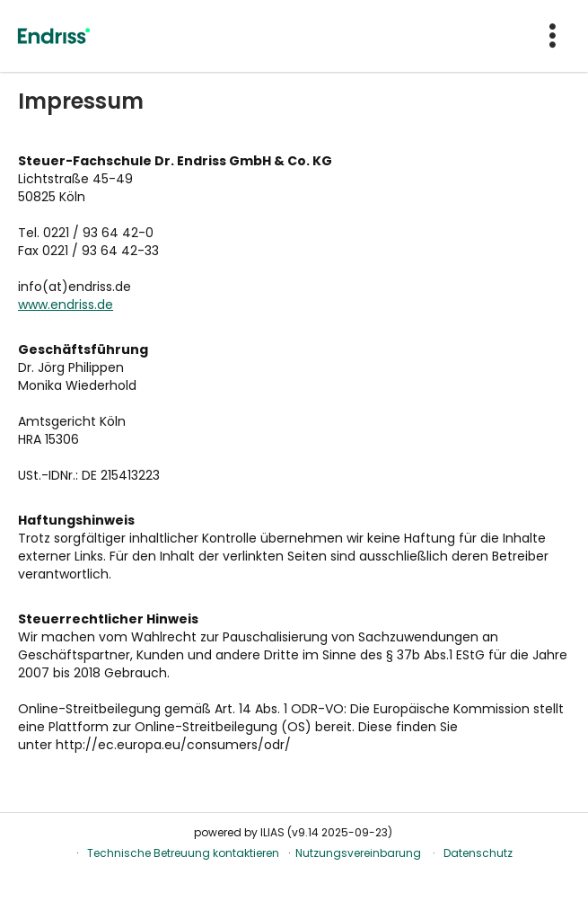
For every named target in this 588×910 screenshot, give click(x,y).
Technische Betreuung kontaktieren (183, 853)
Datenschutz (478, 853)
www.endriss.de (66, 305)
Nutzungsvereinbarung (358, 853)
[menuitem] (554, 36)
